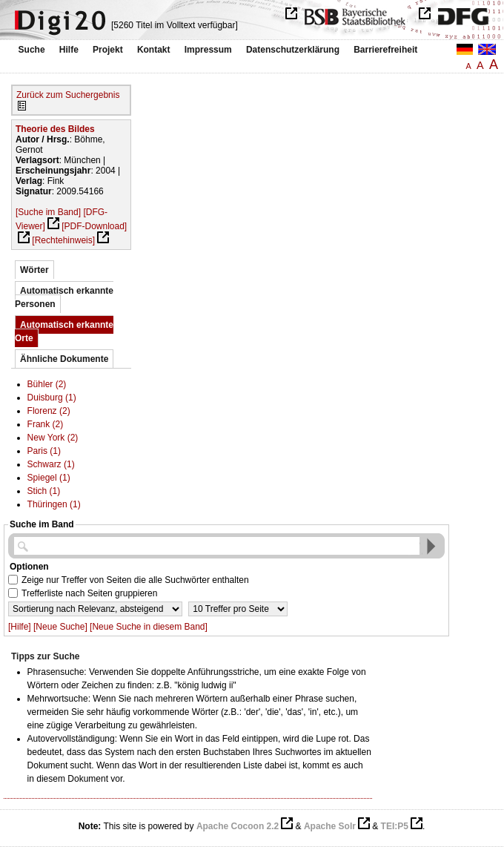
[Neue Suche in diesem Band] (149, 627)
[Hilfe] (20, 627)
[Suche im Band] (48, 212)
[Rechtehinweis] (63, 240)
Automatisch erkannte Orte (64, 332)
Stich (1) (44, 491)
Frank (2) (46, 424)
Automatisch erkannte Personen (64, 297)
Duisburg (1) (52, 398)
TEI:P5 (395, 826)
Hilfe (69, 50)
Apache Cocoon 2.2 (238, 826)
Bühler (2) (47, 384)
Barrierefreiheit (385, 50)
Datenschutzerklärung (293, 50)
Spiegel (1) (49, 478)
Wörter (34, 270)
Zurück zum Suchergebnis (68, 95)
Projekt (108, 50)
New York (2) (53, 438)
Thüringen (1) (54, 504)
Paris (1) (44, 451)
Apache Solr (330, 826)
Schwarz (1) (51, 464)
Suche (32, 50)
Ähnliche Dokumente (64, 359)
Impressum (208, 50)
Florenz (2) (49, 411)
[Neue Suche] (60, 627)
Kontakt (154, 50)
